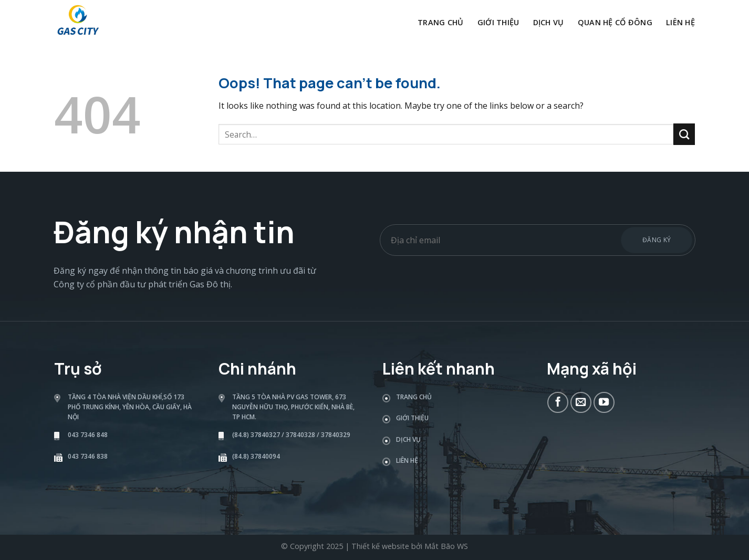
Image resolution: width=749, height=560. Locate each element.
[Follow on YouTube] (604, 402)
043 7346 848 (88, 435)
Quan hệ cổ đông (615, 22)
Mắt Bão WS (446, 546)
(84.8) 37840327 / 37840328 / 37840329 (291, 435)
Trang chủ (441, 22)
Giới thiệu (498, 22)
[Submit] (684, 134)
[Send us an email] (581, 402)
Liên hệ (680, 22)
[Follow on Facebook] (558, 402)
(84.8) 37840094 (256, 456)
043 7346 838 (88, 456)
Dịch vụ (549, 22)
